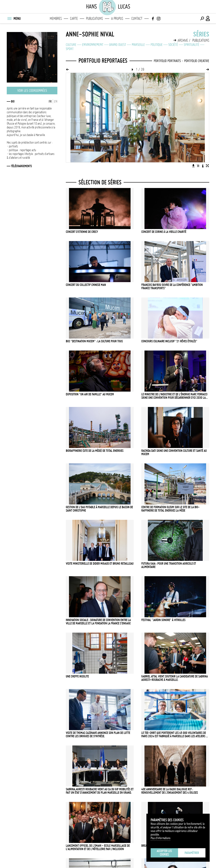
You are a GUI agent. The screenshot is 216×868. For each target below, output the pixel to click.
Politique (157, 45)
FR (50, 101)
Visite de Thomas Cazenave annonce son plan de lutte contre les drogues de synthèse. (98, 735)
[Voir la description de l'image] (203, 166)
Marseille (138, 45)
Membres (56, 19)
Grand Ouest (118, 45)
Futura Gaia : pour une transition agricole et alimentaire (169, 565)
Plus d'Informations (161, 838)
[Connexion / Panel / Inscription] (208, 19)
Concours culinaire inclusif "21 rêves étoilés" (169, 341)
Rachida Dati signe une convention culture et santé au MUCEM (174, 452)
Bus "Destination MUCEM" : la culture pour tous (94, 341)
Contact (137, 19)
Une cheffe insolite (77, 676)
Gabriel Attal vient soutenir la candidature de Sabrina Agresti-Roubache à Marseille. (175, 678)
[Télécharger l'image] (193, 166)
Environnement (93, 45)
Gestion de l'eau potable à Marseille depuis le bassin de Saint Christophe (99, 509)
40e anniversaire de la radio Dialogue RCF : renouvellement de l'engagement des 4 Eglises (170, 791)
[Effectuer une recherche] (202, 19)
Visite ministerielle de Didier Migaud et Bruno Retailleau (100, 564)
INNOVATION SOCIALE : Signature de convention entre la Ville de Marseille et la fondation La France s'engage (98, 622)
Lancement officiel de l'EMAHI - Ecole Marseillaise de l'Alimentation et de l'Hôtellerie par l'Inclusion (98, 847)
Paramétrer (192, 853)
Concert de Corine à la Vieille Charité (164, 232)
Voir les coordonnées (32, 91)
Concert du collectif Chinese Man (86, 285)
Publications (94, 19)
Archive (183, 40)
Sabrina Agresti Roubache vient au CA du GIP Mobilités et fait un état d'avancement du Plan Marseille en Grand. (100, 791)
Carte (74, 19)
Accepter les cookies (164, 853)
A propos (117, 19)
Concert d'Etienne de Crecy (82, 232)
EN (56, 101)
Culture (71, 45)
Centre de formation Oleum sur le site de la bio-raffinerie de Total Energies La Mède (170, 509)
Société (173, 45)
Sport (70, 49)
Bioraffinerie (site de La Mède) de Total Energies (95, 451)
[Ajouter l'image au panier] (198, 166)
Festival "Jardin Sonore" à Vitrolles (163, 620)
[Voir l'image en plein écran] (207, 166)
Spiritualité (192, 45)
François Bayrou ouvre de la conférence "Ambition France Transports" (172, 287)
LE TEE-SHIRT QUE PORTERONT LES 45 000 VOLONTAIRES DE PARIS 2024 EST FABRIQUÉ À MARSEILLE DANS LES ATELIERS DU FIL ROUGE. (175, 735)
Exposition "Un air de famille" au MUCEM (90, 394)
